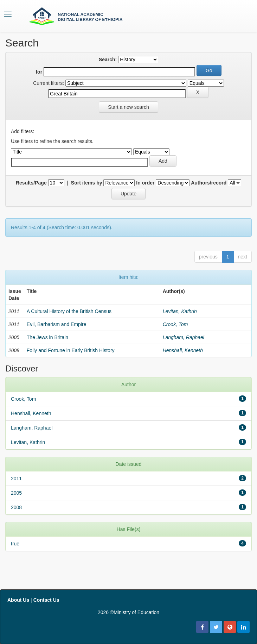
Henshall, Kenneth (183, 350)
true (15, 544)
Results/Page (31, 183)
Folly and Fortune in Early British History (71, 350)
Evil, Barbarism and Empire (57, 324)
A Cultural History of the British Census (69, 311)
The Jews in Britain (47, 337)
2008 (16, 507)
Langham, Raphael (184, 337)
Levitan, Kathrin (180, 311)
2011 (16, 479)
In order (145, 183)
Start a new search (128, 107)
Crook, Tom (175, 324)
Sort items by (87, 183)
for (39, 72)
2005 (16, 493)
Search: (108, 60)
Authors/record (209, 183)
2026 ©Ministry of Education (128, 612)
